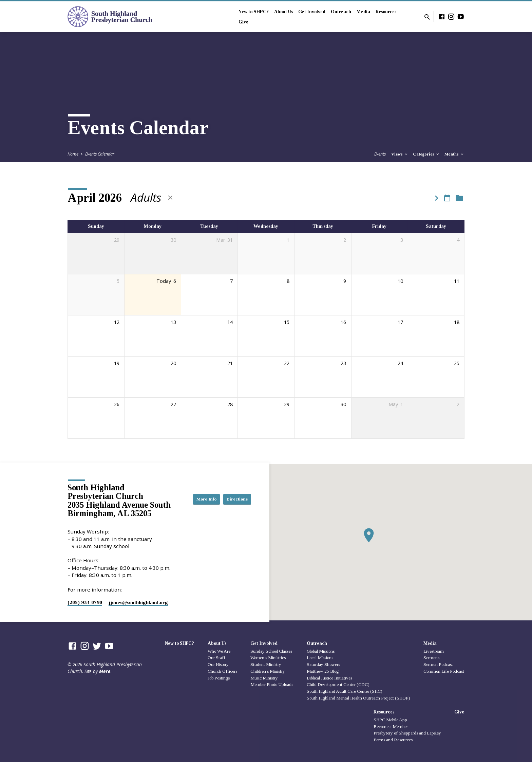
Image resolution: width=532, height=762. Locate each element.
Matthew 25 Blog (323, 671)
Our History (218, 664)
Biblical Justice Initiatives (329, 678)
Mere (105, 671)
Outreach (341, 12)
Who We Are (219, 651)
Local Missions (320, 658)
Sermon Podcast (438, 664)
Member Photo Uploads (272, 684)
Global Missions (321, 651)
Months (454, 154)
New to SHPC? (254, 12)
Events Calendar (100, 154)
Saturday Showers (323, 664)
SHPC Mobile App (390, 720)
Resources (386, 12)
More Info (234, 492)
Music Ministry (264, 678)
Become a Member (391, 727)
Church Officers (222, 671)
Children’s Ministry (268, 671)
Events (380, 154)
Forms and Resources (393, 740)
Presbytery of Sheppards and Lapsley (407, 733)
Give (243, 22)
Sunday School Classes (271, 651)
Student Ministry (266, 664)
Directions (234, 506)
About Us (283, 12)
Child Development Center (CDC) (338, 684)
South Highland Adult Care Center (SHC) (345, 691)
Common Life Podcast (444, 671)
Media (363, 12)
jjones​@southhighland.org (138, 602)
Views (400, 154)
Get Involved (312, 12)
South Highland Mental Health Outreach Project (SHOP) (358, 698)
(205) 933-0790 (85, 602)
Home (73, 154)
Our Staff (216, 658)
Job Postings (219, 678)
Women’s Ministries (268, 658)
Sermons (431, 658)
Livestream (434, 651)
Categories (426, 154)
